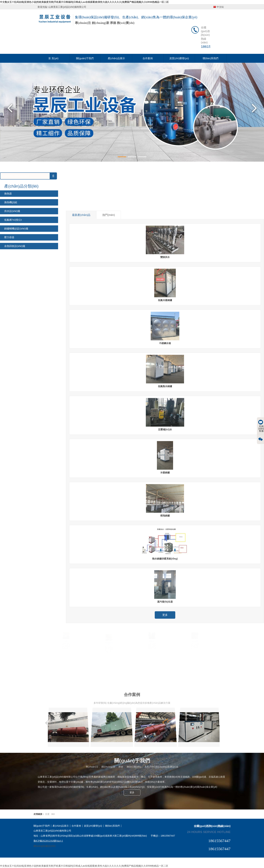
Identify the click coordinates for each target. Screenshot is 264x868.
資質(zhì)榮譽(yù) (179, 58)
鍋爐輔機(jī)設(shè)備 (16, 284)
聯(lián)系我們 (211, 58)
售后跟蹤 (66, 640)
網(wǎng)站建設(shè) (45, 846)
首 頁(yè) (53, 58)
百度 (47, 814)
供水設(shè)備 (12, 266)
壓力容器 (9, 293)
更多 (132, 763)
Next (253, 108)
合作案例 (148, 58)
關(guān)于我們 (85, 58)
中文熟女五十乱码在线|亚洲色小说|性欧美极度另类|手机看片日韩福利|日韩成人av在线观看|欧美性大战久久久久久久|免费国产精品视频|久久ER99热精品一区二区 (84, 2)
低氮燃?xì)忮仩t (13, 275)
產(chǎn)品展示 (116, 58)
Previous (11, 108)
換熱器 (8, 249)
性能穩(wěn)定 (152, 640)
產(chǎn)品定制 (195, 640)
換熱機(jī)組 (11, 258)
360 (53, 814)
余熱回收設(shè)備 (15, 301)
